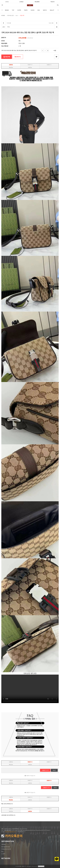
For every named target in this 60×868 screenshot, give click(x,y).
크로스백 (22, 15)
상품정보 (11, 65)
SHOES (33, 10)
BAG (39, 10)
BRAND (7, 10)
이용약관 (3, 844)
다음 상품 (54, 23)
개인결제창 (37, 1)
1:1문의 (3, 854)
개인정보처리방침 (6, 847)
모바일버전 (41, 866)
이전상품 (6, 23)
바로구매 (7, 57)
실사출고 (22, 1)
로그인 (7, 1)
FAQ (2, 851)
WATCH (45, 10)
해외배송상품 (10, 15)
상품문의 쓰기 (46, 788)
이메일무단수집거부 (6, 849)
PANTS (26, 10)
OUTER (19, 10)
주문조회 (52, 1)
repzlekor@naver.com (11, 832)
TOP (13, 10)
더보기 (54, 770)
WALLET (52, 10)
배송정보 (11, 67)
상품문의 (49, 65)
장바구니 (18, 57)
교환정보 (30, 67)
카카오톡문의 (12, 836)
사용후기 (30, 65)
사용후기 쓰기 (45, 770)
